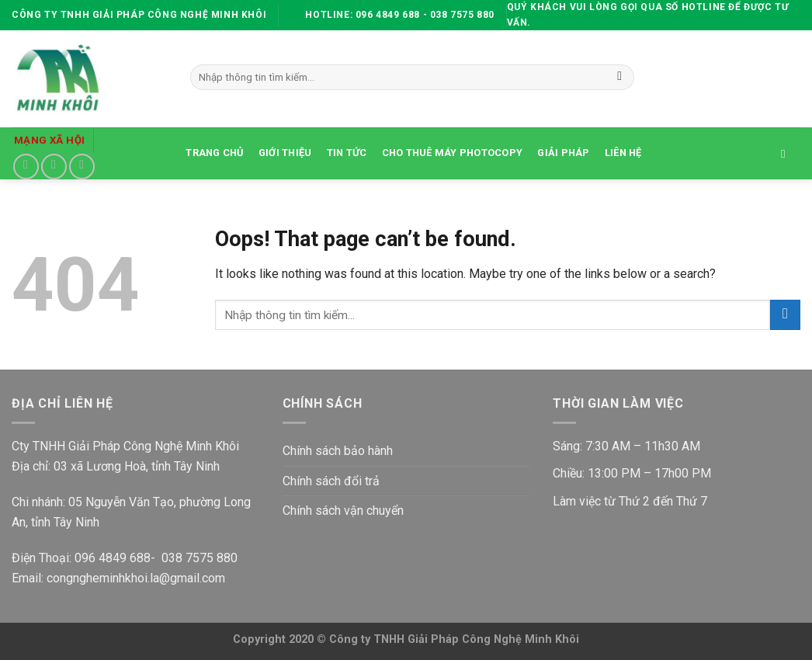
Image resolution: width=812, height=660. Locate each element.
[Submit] (620, 78)
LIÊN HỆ (623, 153)
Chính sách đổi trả (331, 481)
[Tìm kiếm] (787, 154)
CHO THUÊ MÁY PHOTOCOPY (453, 153)
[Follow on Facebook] (26, 167)
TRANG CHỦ (214, 153)
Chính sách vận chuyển (343, 511)
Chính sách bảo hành (338, 451)
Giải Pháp (563, 153)
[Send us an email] (54, 167)
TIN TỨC (347, 153)
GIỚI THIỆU (285, 153)
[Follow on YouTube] (82, 167)
